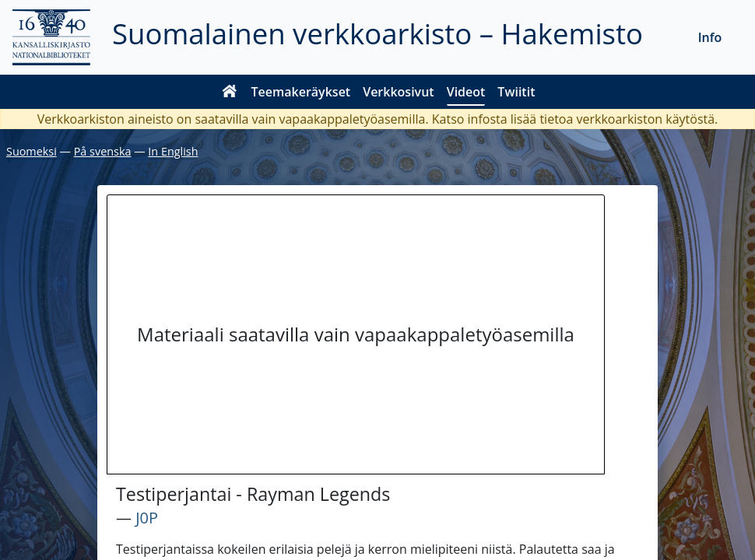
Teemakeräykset (301, 92)
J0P (147, 518)
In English (173, 151)
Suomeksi (32, 151)
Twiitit (516, 92)
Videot (466, 92)
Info (710, 37)
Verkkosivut (398, 92)
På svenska (103, 151)
